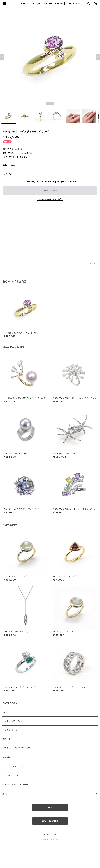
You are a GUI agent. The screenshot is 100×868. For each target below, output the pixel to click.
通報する (93, 264)
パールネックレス (10, 775)
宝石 (5, 794)
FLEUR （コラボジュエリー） (15, 785)
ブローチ (7, 739)
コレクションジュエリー (13, 766)
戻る (50, 808)
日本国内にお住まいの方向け (50, 199)
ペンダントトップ (10, 730)
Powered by (50, 839)
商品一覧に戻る (50, 821)
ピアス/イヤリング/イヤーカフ (16, 748)
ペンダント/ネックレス (13, 721)
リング (5, 712)
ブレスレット (8, 757)
